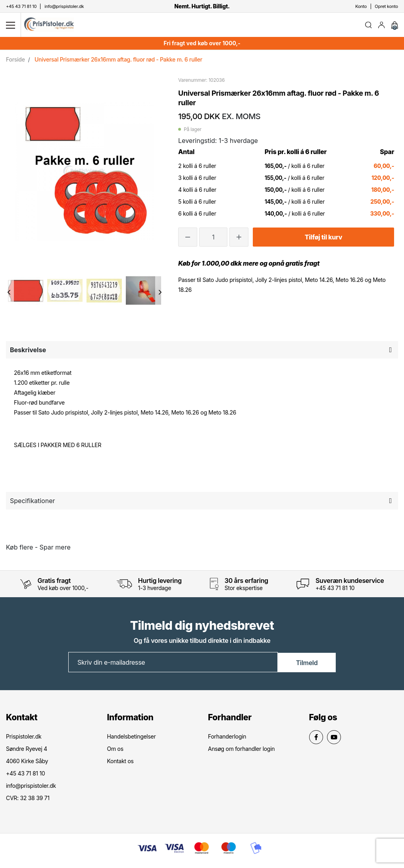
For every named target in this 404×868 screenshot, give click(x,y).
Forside (15, 61)
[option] (26, 292)
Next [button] (160, 294)
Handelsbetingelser (132, 738)
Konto (361, 6)
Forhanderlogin (227, 738)
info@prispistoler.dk (31, 787)
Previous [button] (9, 294)
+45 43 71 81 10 (335, 589)
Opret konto (386, 6)
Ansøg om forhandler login (241, 750)
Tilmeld (307, 664)
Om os (115, 750)
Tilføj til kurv (323, 239)
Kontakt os (120, 763)
